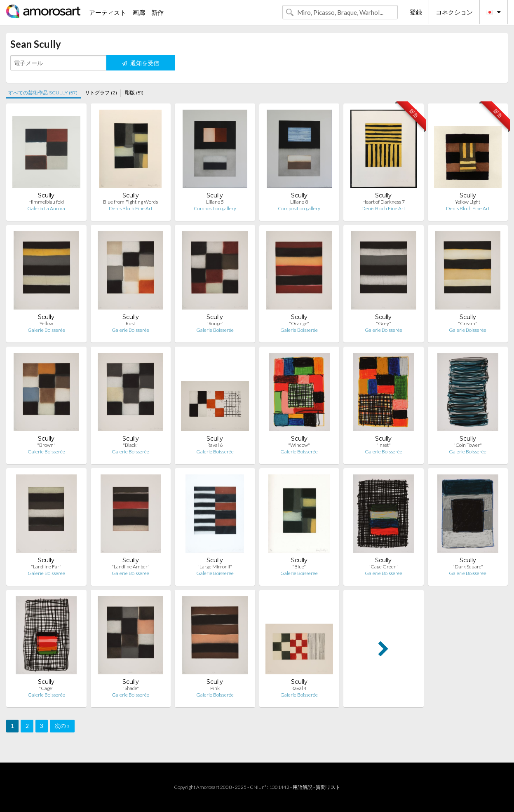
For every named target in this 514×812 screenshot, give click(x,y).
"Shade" (131, 688)
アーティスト (108, 12)
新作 (157, 12)
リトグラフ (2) (101, 93)
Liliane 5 (215, 202)
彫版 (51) (134, 93)
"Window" (299, 445)
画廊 (139, 12)
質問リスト (328, 787)
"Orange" (299, 323)
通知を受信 (141, 63)
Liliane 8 (299, 202)
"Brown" (46, 445)
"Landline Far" (46, 567)
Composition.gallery (215, 208)
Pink (215, 688)
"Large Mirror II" (215, 567)
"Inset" (384, 445)
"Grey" (384, 323)
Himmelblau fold (46, 202)
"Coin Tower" (468, 445)
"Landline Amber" (131, 567)
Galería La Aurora (46, 208)
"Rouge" (215, 323)
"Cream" (468, 323)
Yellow (46, 323)
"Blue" (299, 567)
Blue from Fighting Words (130, 202)
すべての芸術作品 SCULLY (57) (43, 93)
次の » (62, 726)
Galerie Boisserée (46, 330)
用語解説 (303, 787)
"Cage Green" (384, 567)
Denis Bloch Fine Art (131, 208)
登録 (416, 12)
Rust (130, 323)
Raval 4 (299, 688)
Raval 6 (215, 445)
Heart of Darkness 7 (384, 202)
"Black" (131, 445)
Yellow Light (468, 202)
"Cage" (46, 688)
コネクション (454, 12)
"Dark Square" (468, 567)
